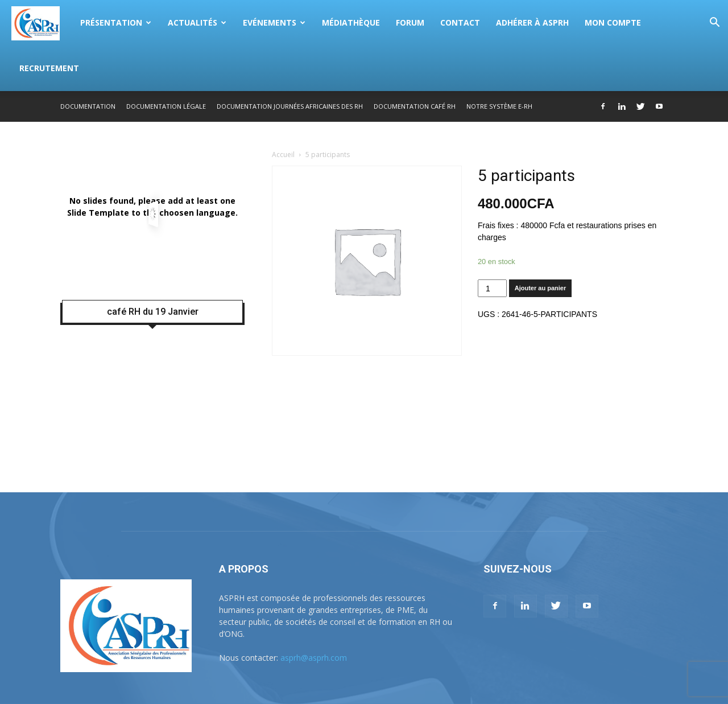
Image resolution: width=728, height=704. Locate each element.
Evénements (274, 22)
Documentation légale (166, 106)
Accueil (283, 155)
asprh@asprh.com (314, 658)
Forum (410, 22)
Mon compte (613, 22)
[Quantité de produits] (492, 288)
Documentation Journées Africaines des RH (290, 106)
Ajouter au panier (540, 288)
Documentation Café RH (415, 106)
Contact (460, 22)
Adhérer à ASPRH (532, 22)
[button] (714, 24)
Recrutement (49, 68)
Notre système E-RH (499, 106)
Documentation (88, 106)
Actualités (197, 22)
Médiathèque (351, 22)
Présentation (116, 22)
